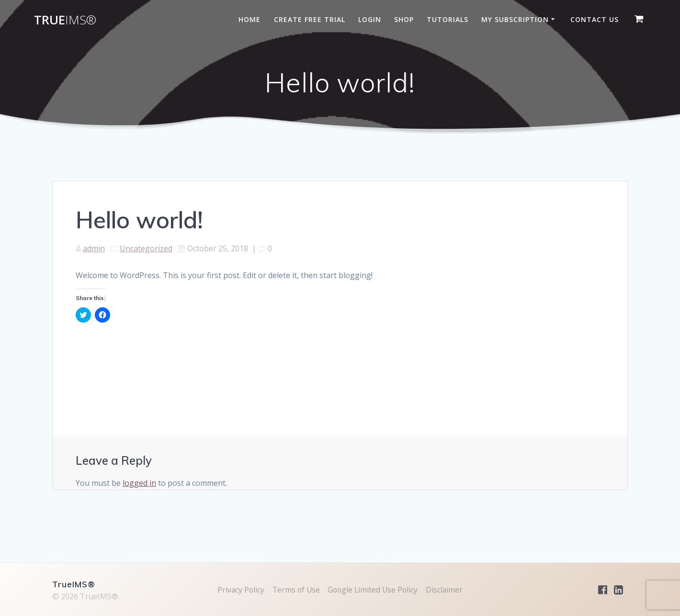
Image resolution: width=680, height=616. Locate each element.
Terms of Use (295, 590)
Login (370, 19)
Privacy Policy (238, 590)
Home (249, 19)
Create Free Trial (310, 19)
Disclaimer (447, 590)
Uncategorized (146, 248)
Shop (404, 19)
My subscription (515, 19)
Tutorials (448, 19)
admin (94, 248)
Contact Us (595, 19)
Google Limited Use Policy (374, 590)
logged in (139, 483)
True (65, 20)
